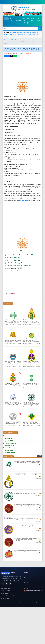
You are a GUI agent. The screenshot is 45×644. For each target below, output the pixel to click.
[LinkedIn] (10, 584)
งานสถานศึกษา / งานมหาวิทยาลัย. (9, 596)
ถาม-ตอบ (26, 583)
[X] (6, 584)
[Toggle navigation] (41, 2)
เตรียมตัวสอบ (27, 577)
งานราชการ (12, 20)
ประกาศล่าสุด (27, 575)
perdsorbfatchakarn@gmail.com (35, 591)
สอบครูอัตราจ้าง (28, 21)
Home (7, 19)
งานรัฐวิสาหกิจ (18, 20)
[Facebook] (3, 584)
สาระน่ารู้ (26, 580)
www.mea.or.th (23, 201)
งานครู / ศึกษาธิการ (6, 591)
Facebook (7, 56)
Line (15, 56)
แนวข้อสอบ (39, 20)
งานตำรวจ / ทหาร (6, 598)
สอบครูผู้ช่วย (24, 20)
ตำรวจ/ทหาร (33, 20)
